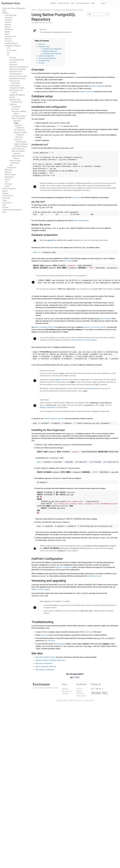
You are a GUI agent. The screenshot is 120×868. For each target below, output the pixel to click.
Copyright (65, 693)
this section (68, 261)
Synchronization (15, 86)
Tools (7, 182)
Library (5, 200)
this (96, 188)
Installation (8, 20)
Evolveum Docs (11, 3)
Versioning (8, 184)
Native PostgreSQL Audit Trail (45, 327)
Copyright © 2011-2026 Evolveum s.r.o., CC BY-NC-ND (75, 701)
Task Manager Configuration (45, 670)
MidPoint (53, 3)
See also (41, 63)
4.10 (8, 48)
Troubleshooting (44, 61)
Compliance (9, 18)
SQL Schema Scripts (19, 116)
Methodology (9, 177)
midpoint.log (88, 632)
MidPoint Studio (10, 175)
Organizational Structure (17, 79)
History (7, 186)
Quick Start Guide (10, 15)
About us (80, 691)
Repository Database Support (46, 657)
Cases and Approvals (17, 60)
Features (8, 27)
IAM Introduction (64, 3)
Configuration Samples (17, 88)
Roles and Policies (16, 71)
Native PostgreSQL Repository (70, 10)
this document (76, 198)
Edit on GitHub (96, 693)
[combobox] (98, 14)
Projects (7, 179)
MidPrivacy (8, 170)
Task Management (16, 74)
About (4, 212)
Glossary (5, 207)
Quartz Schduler (105, 319)
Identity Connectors (83, 3)
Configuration (16, 107)
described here (50, 641)
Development (12, 168)
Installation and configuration (52, 49)
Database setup (44, 47)
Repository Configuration (97, 86)
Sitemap (65, 689)
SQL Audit (15, 109)
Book (73, 3)
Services (80, 689)
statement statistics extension (54, 419)
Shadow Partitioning (21, 144)
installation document (86, 92)
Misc (11, 165)
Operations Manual (11, 43)
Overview (42, 44)
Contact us (80, 693)
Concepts (13, 57)
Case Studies (7, 203)
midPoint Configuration (46, 56)
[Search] (109, 3)
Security (7, 32)
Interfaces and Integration (18, 76)
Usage (16, 123)
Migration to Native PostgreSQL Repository (21, 135)
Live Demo (8, 41)
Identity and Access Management (14, 8)
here (75, 77)
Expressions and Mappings (19, 67)
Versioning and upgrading (47, 58)
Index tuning (45, 635)
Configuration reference (13, 46)
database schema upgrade (41, 589)
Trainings (5, 193)
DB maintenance (20, 130)
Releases (8, 22)
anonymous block (91, 388)
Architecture (9, 29)
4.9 (8, 55)
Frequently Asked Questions (12, 210)
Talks (93, 3)
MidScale (8, 172)
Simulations (13, 64)
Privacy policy (81, 696)
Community (6, 198)
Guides (7, 34)
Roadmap (8, 25)
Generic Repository (18, 149)
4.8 (8, 53)
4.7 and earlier (12, 50)
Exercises (8, 39)
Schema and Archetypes (18, 69)
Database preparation (50, 51)
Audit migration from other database (84, 340)
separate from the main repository (95, 327)
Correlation (13, 62)
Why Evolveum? (8, 196)
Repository (13, 104)
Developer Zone (10, 36)
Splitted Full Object (21, 146)
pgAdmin (50, 240)
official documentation (81, 221)
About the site (67, 691)
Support (5, 191)
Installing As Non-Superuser (52, 54)
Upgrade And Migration (17, 95)
